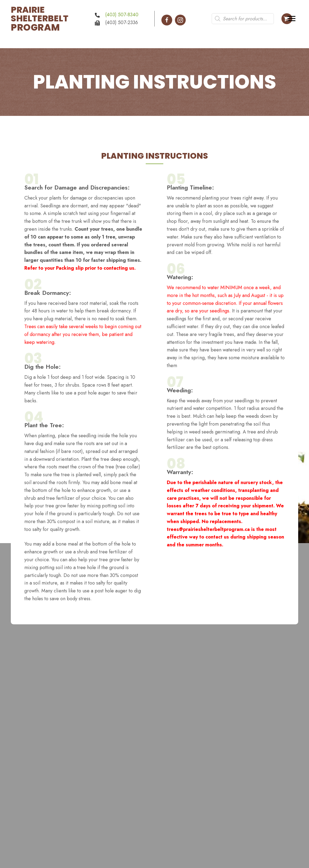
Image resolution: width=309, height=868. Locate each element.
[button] (167, 20)
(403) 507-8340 (122, 15)
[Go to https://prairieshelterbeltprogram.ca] (47, 19)
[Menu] (291, 19)
